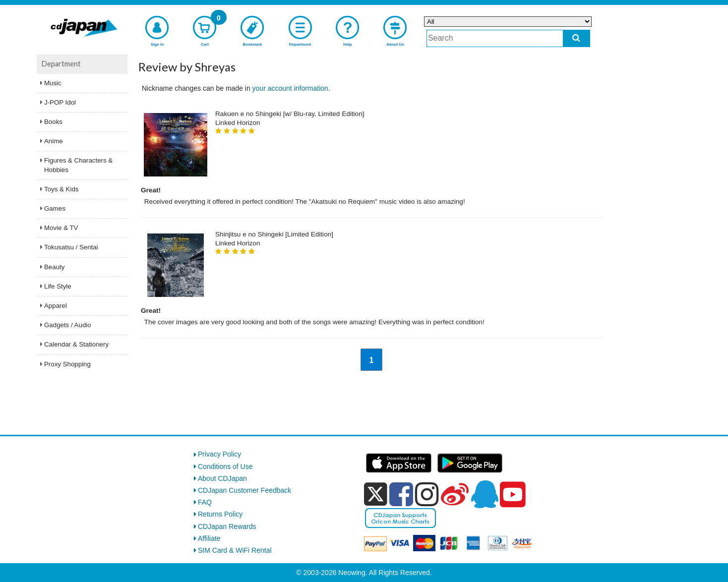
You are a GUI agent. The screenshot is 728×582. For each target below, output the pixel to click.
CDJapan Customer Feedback (244, 490)
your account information (290, 88)
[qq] (485, 494)
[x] (376, 494)
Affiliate (209, 538)
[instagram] (427, 494)
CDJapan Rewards (227, 526)
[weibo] (455, 494)
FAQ (205, 502)
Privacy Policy (219, 454)
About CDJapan (222, 478)
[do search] (576, 38)
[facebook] (401, 494)
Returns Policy (220, 514)
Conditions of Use (225, 466)
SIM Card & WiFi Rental (235, 550)
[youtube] (513, 495)
